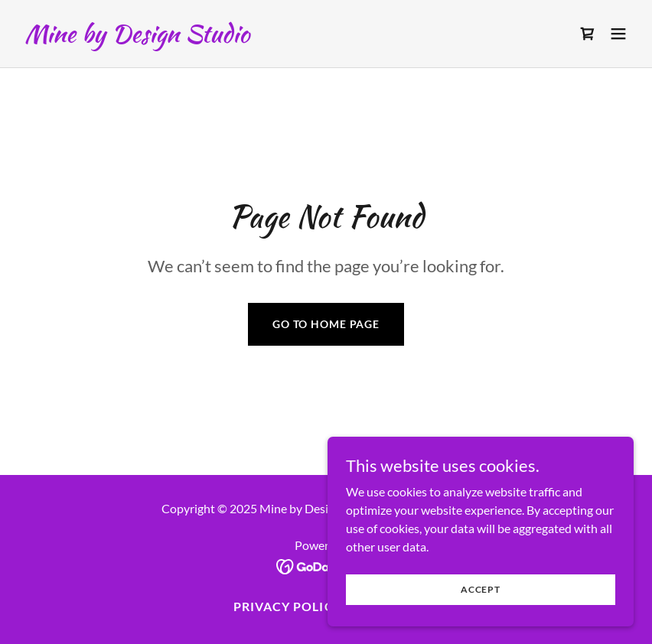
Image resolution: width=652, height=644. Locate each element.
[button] (618, 34)
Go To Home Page (326, 324)
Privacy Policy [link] (287, 606)
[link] (137, 37)
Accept (481, 589)
